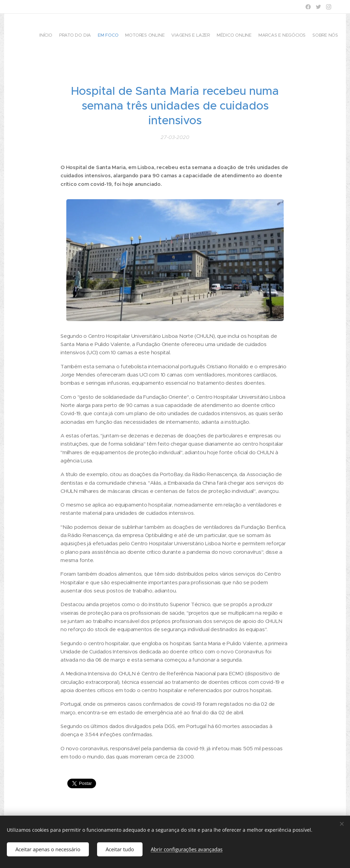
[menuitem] (291, 36)
